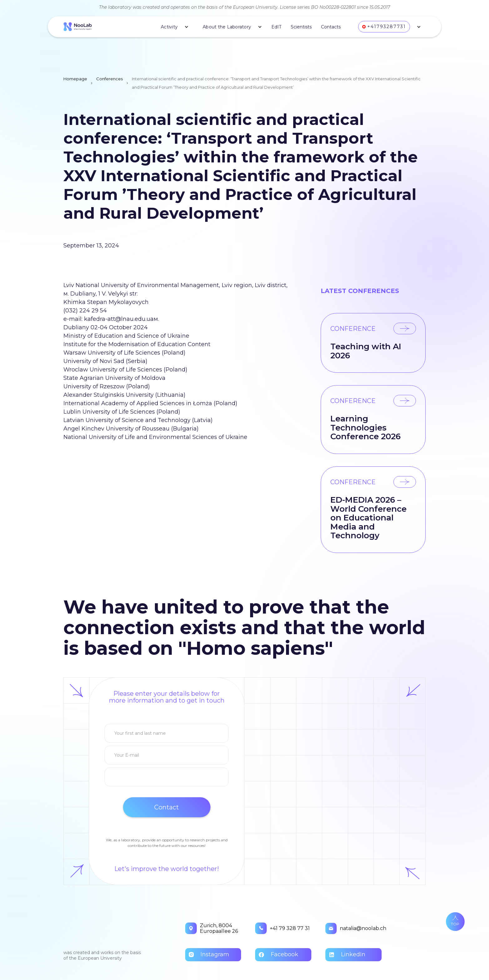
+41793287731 (387, 27)
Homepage (75, 79)
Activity (169, 27)
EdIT (276, 27)
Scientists (301, 27)
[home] (78, 27)
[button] (172, 27)
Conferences (109, 79)
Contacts (331, 27)
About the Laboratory (227, 27)
